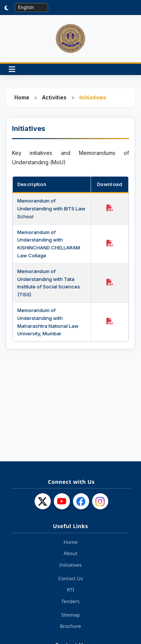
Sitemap (71, 615)
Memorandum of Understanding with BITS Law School (51, 209)
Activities (54, 97)
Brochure (70, 626)
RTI (71, 590)
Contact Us (70, 578)
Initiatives (70, 565)
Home (22, 97)
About (70, 553)
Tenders (70, 601)
